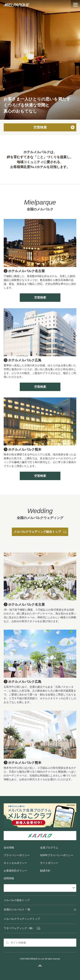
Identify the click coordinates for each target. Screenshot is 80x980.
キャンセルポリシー (15, 863)
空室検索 (40, 297)
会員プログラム (49, 848)
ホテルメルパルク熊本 (25, 450)
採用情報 (9, 878)
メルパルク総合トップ (17, 900)
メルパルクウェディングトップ (22, 919)
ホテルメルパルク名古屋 (26, 271)
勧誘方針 (45, 871)
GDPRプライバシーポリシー (57, 855)
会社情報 (9, 848)
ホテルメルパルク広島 (25, 360)
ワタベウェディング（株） (19, 928)
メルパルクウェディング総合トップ (40, 532)
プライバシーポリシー (17, 855)
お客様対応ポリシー (15, 871)
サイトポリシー (49, 863)
